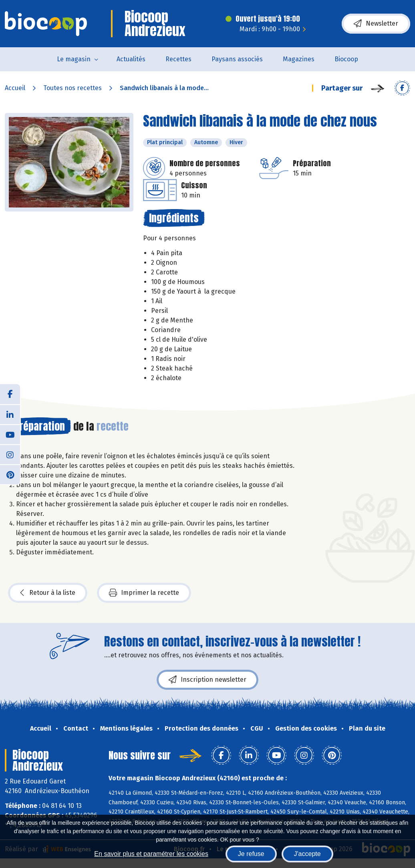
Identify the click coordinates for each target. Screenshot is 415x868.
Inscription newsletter (207, 680)
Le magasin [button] (74, 59)
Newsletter (376, 24)
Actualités (131, 59)
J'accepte (307, 854)
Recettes (178, 59)
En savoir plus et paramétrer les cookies (151, 854)
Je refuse (251, 854)
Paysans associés (237, 59)
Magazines (299, 59)
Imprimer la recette (144, 593)
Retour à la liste (48, 593)
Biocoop (346, 59)
